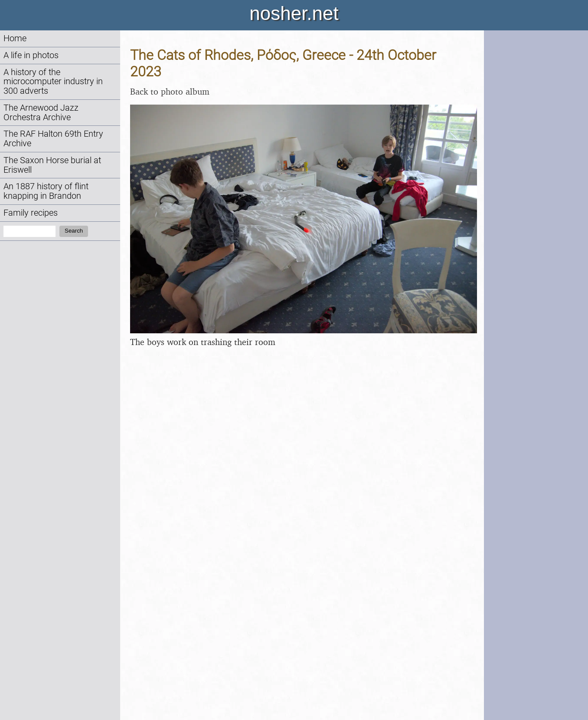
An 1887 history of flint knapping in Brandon (46, 191)
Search (74, 231)
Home (15, 38)
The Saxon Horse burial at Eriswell (52, 165)
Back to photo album (170, 91)
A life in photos (31, 55)
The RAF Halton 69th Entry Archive (53, 139)
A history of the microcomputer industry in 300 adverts (53, 82)
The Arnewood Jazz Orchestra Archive (41, 113)
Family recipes (31, 213)
